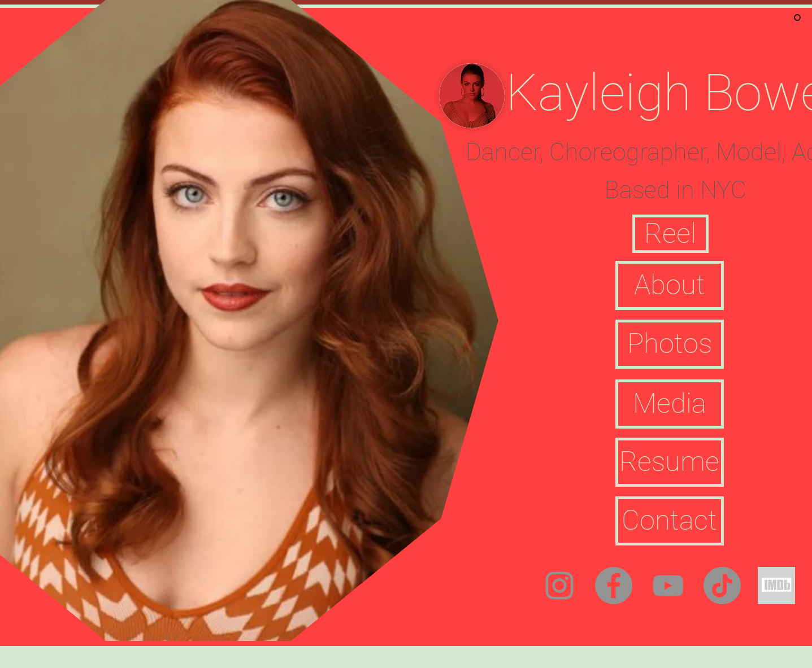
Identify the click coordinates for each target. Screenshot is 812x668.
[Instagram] (559, 586)
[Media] (670, 404)
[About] (670, 285)
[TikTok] (722, 586)
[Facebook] (614, 586)
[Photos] (670, 344)
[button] (670, 234)
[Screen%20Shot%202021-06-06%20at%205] (776, 586)
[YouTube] (668, 586)
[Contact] (670, 521)
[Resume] (670, 462)
